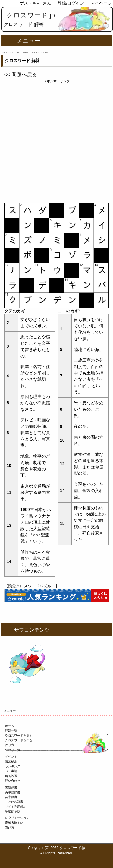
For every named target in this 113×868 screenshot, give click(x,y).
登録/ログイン (71, 3)
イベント (11, 757)
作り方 (10, 745)
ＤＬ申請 (11, 771)
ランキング (13, 766)
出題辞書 (11, 787)
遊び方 (10, 827)
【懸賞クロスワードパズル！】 (32, 586)
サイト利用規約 (16, 807)
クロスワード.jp (31, 15)
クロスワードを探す (19, 735)
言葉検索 (11, 761)
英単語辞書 (13, 792)
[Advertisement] (56, 140)
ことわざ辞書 (14, 802)
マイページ (101, 3)
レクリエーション (17, 818)
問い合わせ (13, 781)
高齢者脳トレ (14, 823)
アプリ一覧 (13, 750)
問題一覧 (11, 731)
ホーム (10, 726)
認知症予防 (13, 811)
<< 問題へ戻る (21, 75)
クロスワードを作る (19, 740)
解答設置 (11, 776)
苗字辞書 (11, 797)
